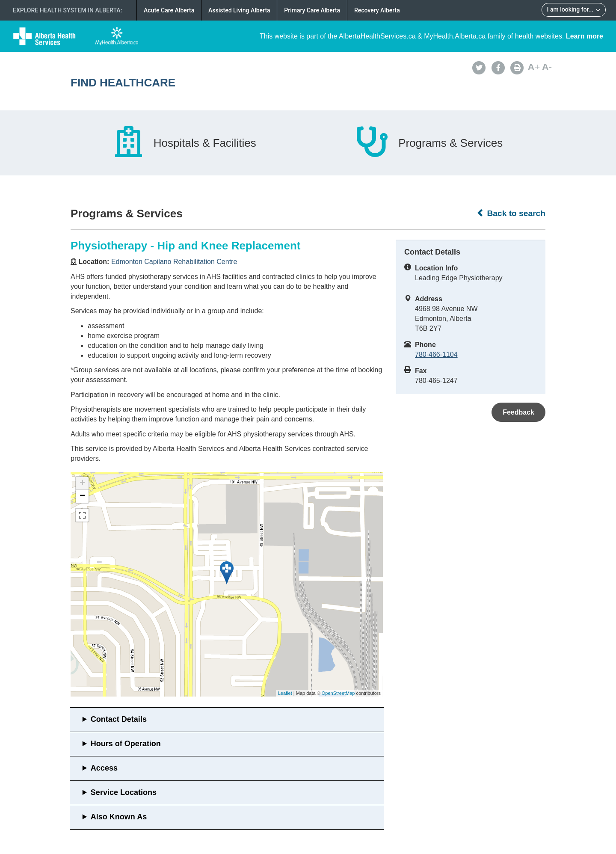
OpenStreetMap (338, 693)
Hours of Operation (126, 744)
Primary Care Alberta (312, 10)
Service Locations (124, 792)
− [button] (82, 496)
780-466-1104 (436, 354)
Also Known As (119, 817)
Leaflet (285, 693)
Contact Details (119, 719)
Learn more (585, 36)
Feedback (518, 412)
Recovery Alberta (377, 10)
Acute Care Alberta (169, 10)
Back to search (511, 213)
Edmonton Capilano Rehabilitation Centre (174, 262)
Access (104, 768)
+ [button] (82, 483)
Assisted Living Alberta (239, 10)
